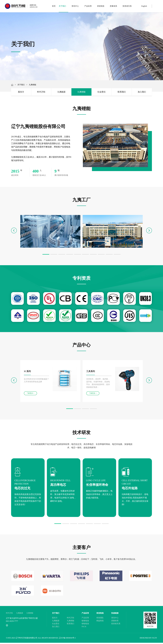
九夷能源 (61, 92)
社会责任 (102, 92)
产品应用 (89, 6)
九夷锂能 (81, 92)
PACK (84, 628)
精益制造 (100, 622)
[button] (46, 255)
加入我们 (142, 92)
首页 (54, 6)
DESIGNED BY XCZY (148, 639)
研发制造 (102, 6)
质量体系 (115, 6)
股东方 (21, 92)
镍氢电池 (85, 622)
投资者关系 (127, 6)
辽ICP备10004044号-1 (67, 639)
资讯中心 (76, 6)
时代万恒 (41, 92)
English (144, 6)
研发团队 (100, 619)
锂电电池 (85, 625)
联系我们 (122, 92)
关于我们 (64, 6)
